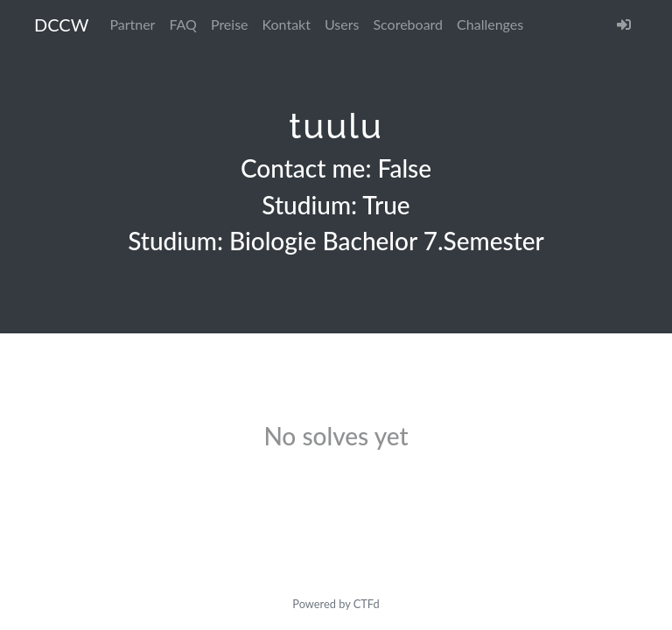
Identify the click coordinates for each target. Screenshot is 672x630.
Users (342, 24)
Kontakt (287, 24)
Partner (132, 24)
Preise (230, 24)
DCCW (61, 24)
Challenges (490, 24)
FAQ (182, 24)
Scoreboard (408, 24)
